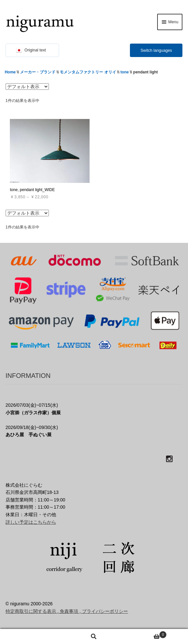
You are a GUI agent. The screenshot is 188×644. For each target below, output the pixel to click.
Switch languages (156, 50)
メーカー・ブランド (38, 72)
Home (10, 72)
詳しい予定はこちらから (31, 522)
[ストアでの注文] (27, 87)
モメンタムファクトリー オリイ (88, 72)
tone (125, 72)
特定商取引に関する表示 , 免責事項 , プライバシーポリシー (67, 611)
